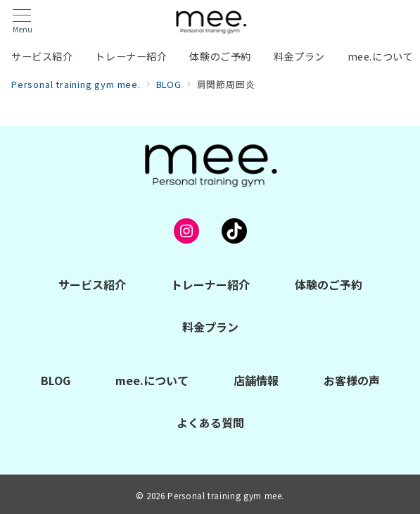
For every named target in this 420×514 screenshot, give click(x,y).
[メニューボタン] (22, 21)
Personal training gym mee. (226, 496)
